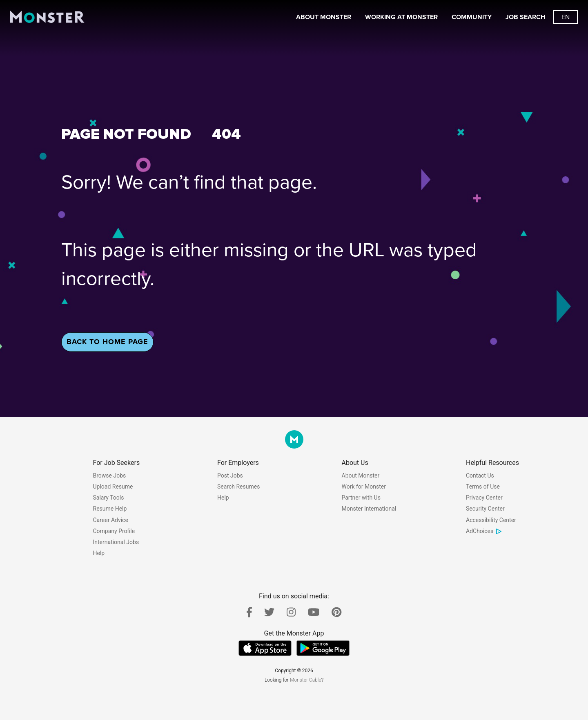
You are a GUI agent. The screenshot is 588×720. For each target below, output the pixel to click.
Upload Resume (113, 487)
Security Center (485, 509)
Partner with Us (361, 498)
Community (472, 17)
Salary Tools (109, 498)
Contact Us (480, 476)
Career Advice (111, 520)
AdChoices (484, 531)
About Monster (324, 17)
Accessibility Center (491, 520)
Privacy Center (484, 498)
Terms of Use (483, 487)
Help (99, 553)
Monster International (369, 509)
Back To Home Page (107, 342)
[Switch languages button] (566, 17)
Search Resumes (238, 487)
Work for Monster (364, 487)
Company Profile (114, 531)
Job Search (526, 17)
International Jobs (116, 542)
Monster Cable (306, 680)
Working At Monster (401, 17)
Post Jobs (230, 476)
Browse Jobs (110, 476)
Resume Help (110, 509)
